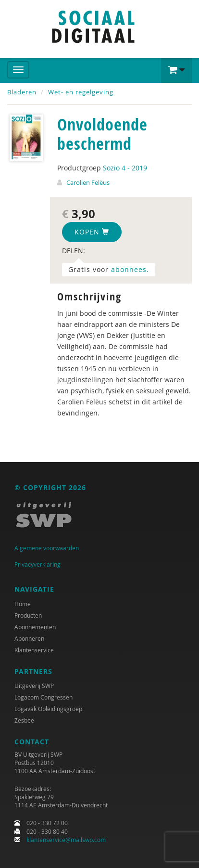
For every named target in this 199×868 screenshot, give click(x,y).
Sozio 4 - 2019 (125, 168)
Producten (28, 615)
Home (23, 604)
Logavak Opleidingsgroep (48, 709)
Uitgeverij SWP (34, 686)
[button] (176, 70)
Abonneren (29, 638)
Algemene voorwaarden (47, 548)
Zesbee (24, 720)
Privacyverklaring (37, 564)
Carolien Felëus (88, 182)
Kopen (92, 232)
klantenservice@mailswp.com (66, 840)
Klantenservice (34, 650)
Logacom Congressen (44, 697)
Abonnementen (35, 627)
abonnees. (130, 269)
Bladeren (22, 92)
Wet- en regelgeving (81, 92)
